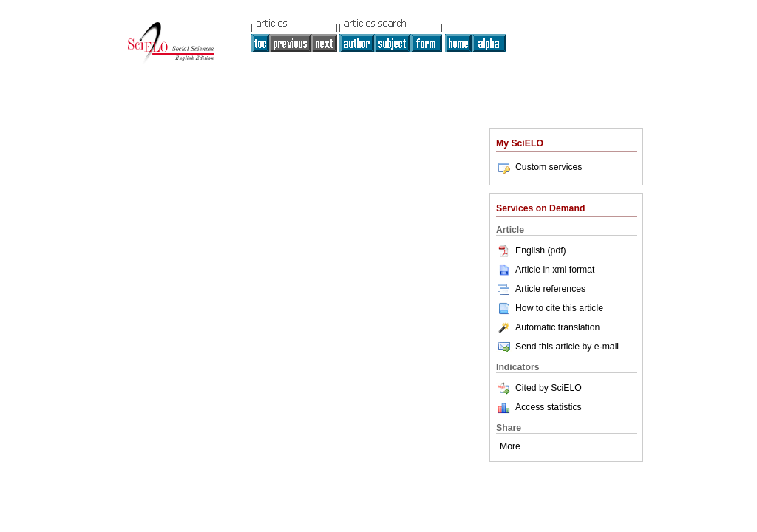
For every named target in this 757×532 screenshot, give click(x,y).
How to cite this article (559, 308)
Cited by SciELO (539, 388)
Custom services (539, 167)
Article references (541, 289)
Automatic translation (548, 327)
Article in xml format (545, 270)
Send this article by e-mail (557, 347)
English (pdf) (531, 250)
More (510, 446)
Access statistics (549, 407)
